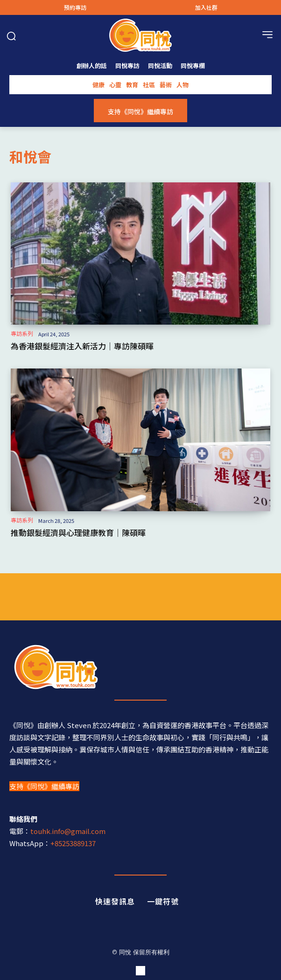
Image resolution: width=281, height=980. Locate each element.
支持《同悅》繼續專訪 (44, 786)
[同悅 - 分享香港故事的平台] (140, 667)
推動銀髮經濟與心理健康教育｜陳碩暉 (78, 532)
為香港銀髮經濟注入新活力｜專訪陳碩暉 (82, 346)
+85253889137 (73, 843)
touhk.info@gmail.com (68, 831)
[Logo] (140, 35)
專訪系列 (22, 334)
